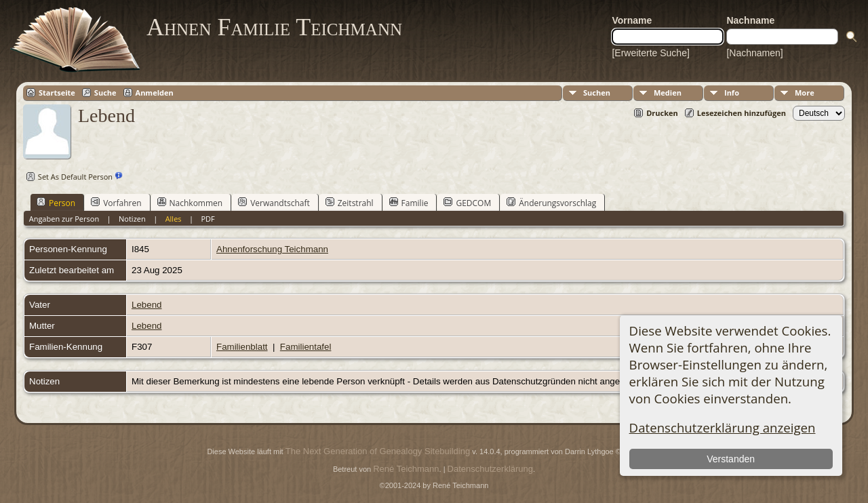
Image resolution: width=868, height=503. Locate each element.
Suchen (597, 93)
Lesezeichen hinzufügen (742, 113)
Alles (174, 219)
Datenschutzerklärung (490, 469)
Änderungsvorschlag (551, 203)
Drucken (662, 113)
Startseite (57, 93)
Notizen (132, 219)
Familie (409, 203)
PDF (208, 219)
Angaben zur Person (64, 219)
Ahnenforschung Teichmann (272, 249)
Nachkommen (190, 203)
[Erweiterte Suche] (650, 53)
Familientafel (306, 347)
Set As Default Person (68, 177)
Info (732, 93)
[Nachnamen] (754, 53)
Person (56, 203)
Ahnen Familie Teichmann (274, 27)
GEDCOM (467, 203)
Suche (105, 93)
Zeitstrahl (350, 203)
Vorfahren (116, 203)
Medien (668, 93)
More (805, 93)
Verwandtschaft (274, 203)
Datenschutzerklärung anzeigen (723, 427)
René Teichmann (406, 469)
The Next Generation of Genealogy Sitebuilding (378, 451)
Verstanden (731, 459)
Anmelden (155, 93)
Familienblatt (242, 347)
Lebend (146, 305)
